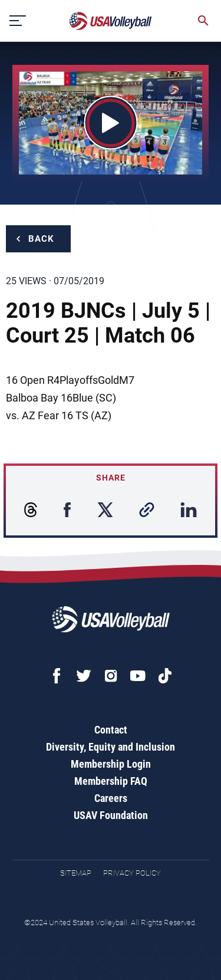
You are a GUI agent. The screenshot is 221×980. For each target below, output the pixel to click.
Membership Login (111, 764)
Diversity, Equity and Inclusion (111, 747)
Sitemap (76, 873)
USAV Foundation (111, 815)
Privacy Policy (132, 873)
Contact (111, 730)
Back (41, 239)
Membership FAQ (111, 781)
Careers (111, 798)
